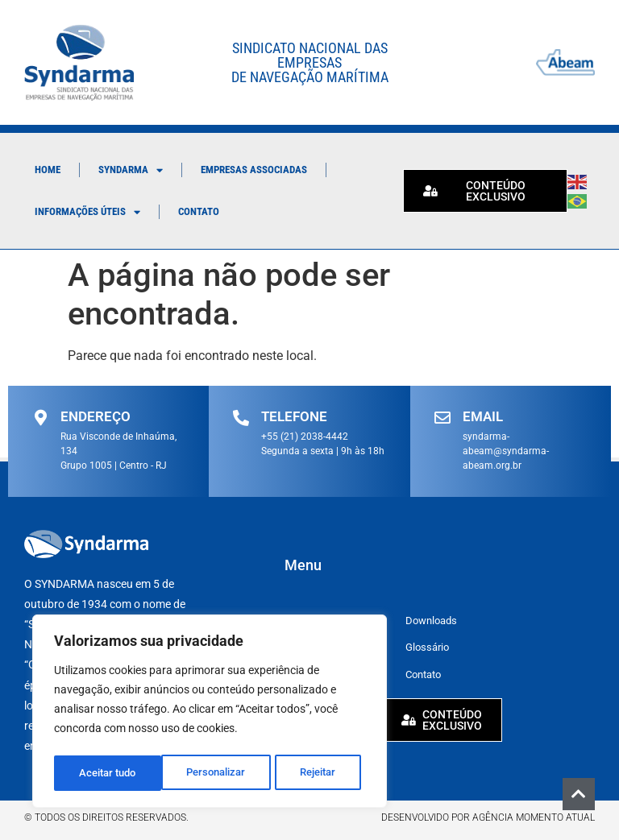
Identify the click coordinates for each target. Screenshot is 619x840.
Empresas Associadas (254, 170)
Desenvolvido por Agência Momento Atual (488, 817)
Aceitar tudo (312, 773)
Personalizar (108, 773)
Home (48, 170)
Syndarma (131, 170)
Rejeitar (211, 773)
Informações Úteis (87, 212)
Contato (199, 211)
